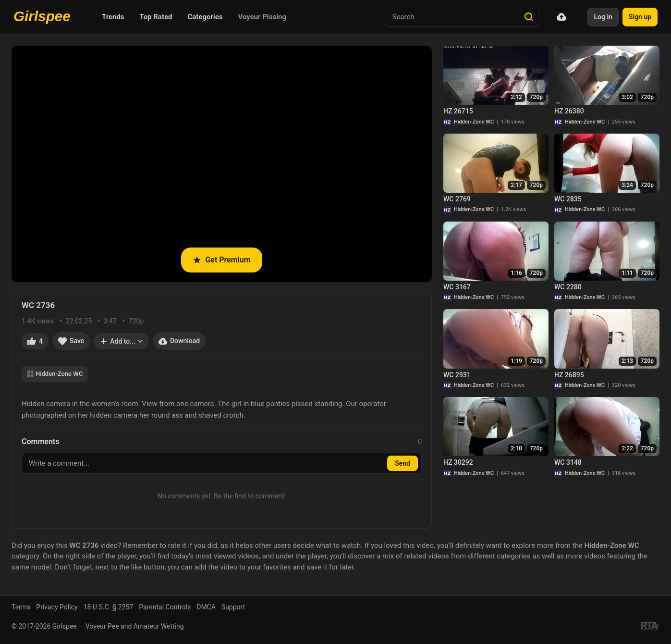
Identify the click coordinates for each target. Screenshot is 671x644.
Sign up (640, 17)
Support (233, 607)
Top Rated (156, 17)
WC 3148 (568, 462)
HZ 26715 (458, 111)
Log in (603, 17)
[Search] (529, 17)
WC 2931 (457, 375)
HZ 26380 (569, 111)
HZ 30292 (458, 462)
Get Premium (221, 260)
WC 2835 (568, 199)
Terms (21, 607)
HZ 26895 (569, 375)
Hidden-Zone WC (55, 374)
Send (403, 463)
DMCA (206, 607)
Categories (205, 17)
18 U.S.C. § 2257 (109, 607)
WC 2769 (457, 199)
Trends (113, 17)
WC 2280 (568, 287)
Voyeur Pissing (262, 17)
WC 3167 (457, 287)
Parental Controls (165, 607)
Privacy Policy (57, 607)
